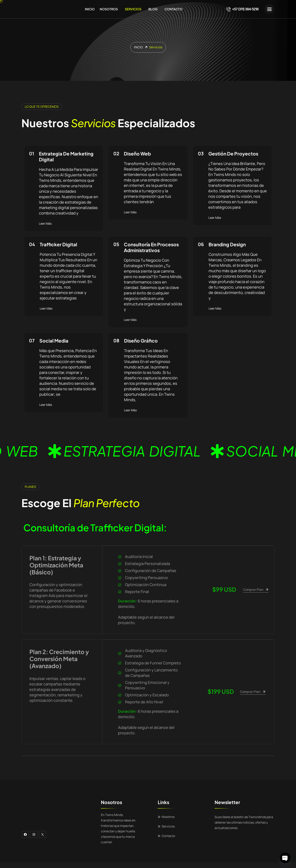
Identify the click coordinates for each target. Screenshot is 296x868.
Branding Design (227, 244)
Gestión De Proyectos (233, 154)
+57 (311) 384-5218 (242, 9)
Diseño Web (137, 154)
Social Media (54, 341)
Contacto (174, 9)
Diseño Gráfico (141, 341)
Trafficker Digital (58, 244)
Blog (153, 9)
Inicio (90, 9)
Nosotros (109, 9)
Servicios (133, 9)
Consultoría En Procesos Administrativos (151, 247)
